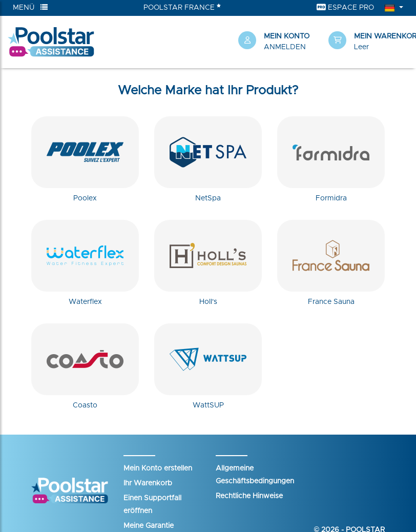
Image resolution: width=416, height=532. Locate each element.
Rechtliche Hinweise (249, 496)
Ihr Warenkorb (148, 483)
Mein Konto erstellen (158, 468)
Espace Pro (345, 7)
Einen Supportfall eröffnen (152, 505)
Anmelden (285, 47)
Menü (30, 7)
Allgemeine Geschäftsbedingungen (255, 475)
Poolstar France (182, 7)
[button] (368, 42)
